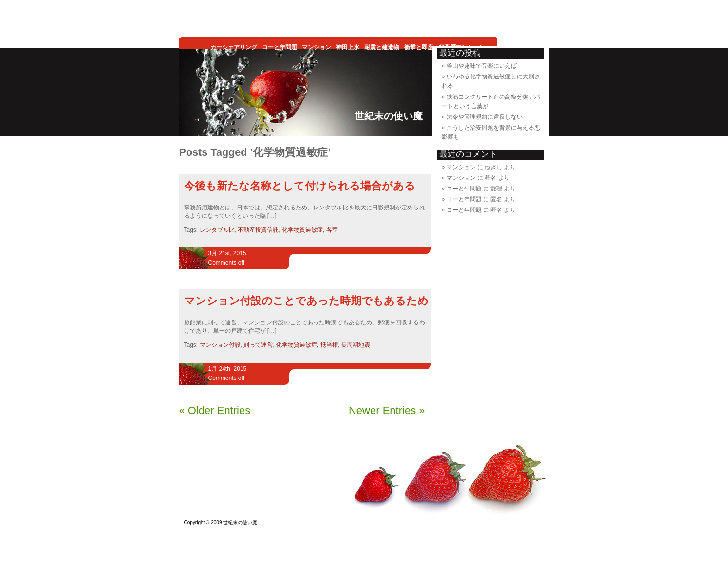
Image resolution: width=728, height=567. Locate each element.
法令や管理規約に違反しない (485, 117)
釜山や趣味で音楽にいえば (482, 66)
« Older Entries (215, 410)
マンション (461, 167)
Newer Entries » (387, 410)
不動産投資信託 (258, 230)
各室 (332, 230)
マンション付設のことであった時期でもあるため (306, 301)
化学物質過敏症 (302, 230)
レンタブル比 (217, 230)
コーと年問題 (464, 189)
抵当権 (329, 345)
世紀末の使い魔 (389, 116)
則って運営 (258, 345)
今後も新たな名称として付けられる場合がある (300, 186)
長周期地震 (355, 345)
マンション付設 (220, 345)
